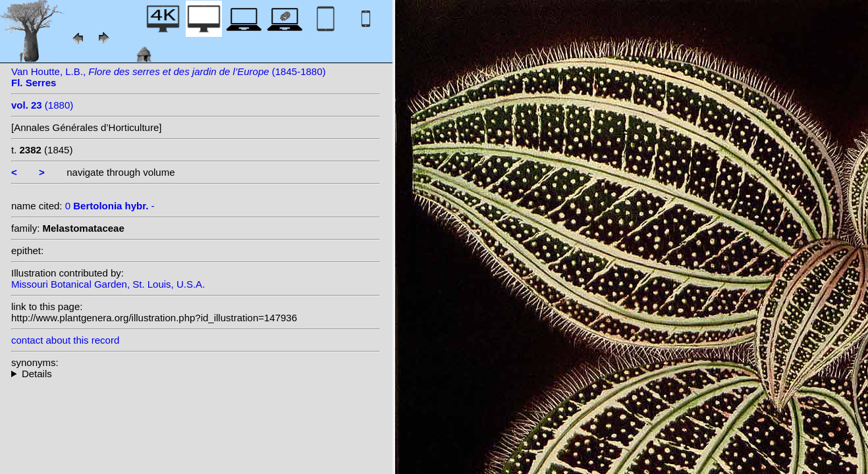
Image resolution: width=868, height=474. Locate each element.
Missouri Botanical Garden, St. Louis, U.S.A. (108, 284)
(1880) (42, 105)
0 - (110, 206)
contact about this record (65, 340)
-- (196, 374)
